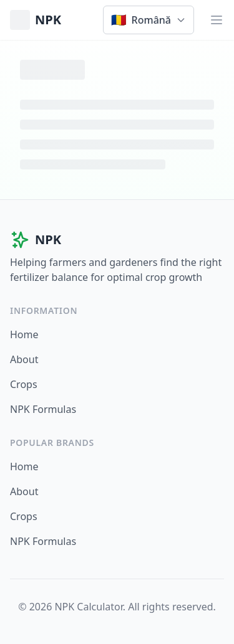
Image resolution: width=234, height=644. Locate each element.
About (24, 359)
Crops (24, 384)
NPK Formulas (43, 409)
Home (24, 334)
